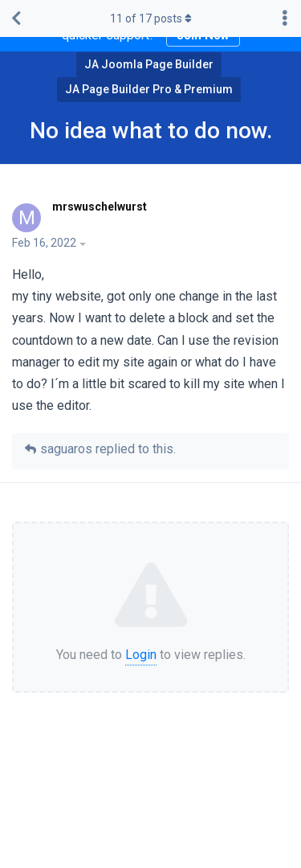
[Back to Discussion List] (16, 18)
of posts (151, 18)
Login (141, 655)
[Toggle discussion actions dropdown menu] (285, 18)
